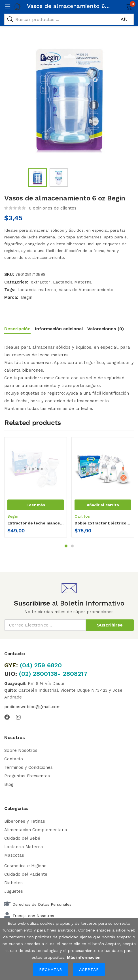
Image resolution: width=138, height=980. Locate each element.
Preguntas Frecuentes (27, 776)
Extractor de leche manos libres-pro (36, 523)
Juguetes (14, 891)
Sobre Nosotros (21, 750)
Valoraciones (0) (106, 329)
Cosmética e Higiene (25, 866)
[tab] (20, 330)
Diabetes (13, 883)
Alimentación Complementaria (36, 830)
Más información (84, 957)
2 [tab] (72, 546)
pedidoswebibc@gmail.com (32, 707)
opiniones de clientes (53, 208)
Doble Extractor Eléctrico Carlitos (103, 523)
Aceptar (89, 970)
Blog (9, 784)
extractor (41, 282)
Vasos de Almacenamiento (86, 290)
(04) (27, 665)
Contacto (14, 759)
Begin (27, 297)
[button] (122, 6)
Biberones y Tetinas (25, 821)
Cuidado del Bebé (22, 838)
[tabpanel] (36, 489)
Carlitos (82, 516)
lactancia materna (37, 290)
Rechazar (51, 970)
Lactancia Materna (72, 282)
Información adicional (59, 329)
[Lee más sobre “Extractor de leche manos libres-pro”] (36, 505)
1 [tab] (66, 546)
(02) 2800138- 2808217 (53, 674)
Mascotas (14, 855)
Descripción (17, 329)
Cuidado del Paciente (26, 874)
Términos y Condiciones (28, 767)
